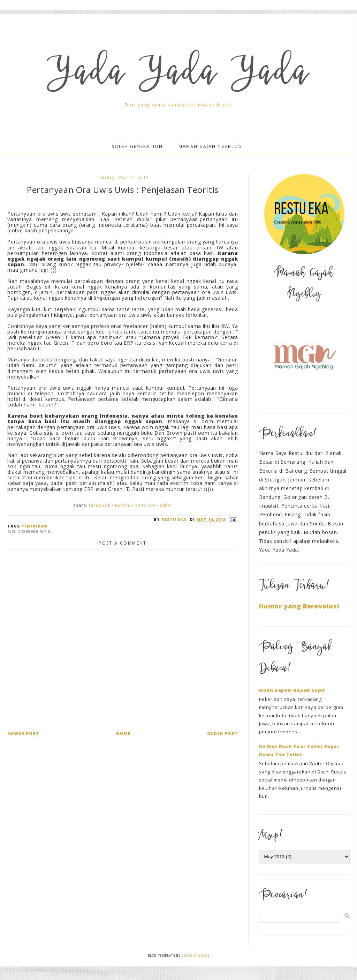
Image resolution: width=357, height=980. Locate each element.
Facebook (100, 505)
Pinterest (145, 505)
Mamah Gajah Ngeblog (210, 146)
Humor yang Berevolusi (299, 606)
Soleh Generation (137, 146)
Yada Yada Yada (178, 75)
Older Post (223, 734)
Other (166, 505)
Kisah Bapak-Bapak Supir (292, 690)
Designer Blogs (195, 955)
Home (123, 734)
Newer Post (23, 734)
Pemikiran (35, 526)
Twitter (123, 505)
